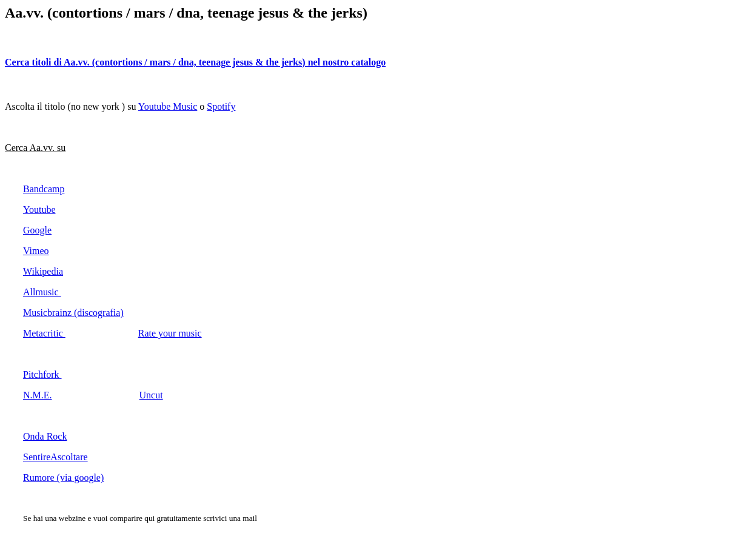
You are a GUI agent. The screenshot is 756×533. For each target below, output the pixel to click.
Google (37, 230)
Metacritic (44, 333)
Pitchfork (42, 374)
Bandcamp (44, 189)
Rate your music (170, 333)
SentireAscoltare (55, 457)
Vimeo (36, 251)
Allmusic (42, 292)
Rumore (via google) (63, 478)
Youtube (39, 210)
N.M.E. (38, 395)
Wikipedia (43, 271)
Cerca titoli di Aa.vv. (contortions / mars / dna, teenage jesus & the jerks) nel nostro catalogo (195, 62)
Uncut (151, 395)
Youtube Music (168, 106)
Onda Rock (45, 436)
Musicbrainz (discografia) (73, 313)
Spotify (221, 106)
